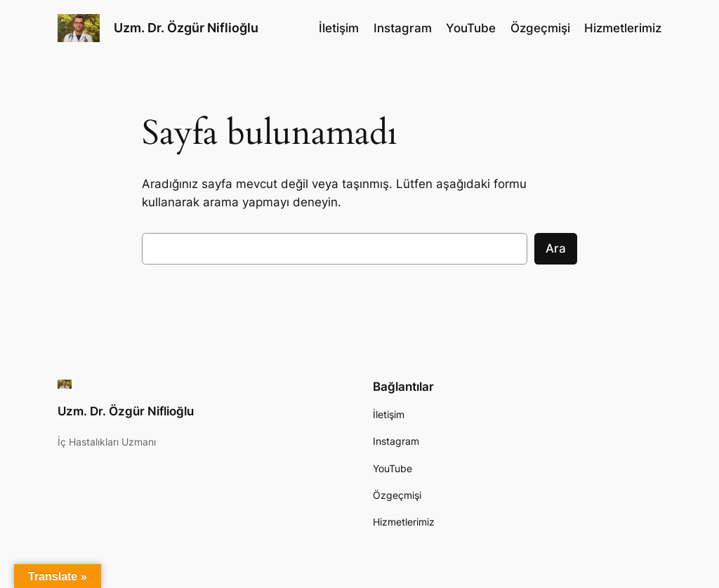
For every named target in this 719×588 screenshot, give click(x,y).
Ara (556, 248)
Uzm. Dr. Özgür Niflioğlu (186, 28)
